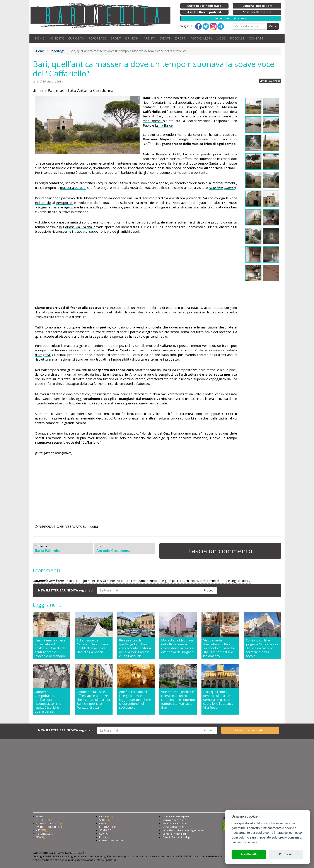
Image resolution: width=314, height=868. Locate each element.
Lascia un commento (220, 551)
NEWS (39, 837)
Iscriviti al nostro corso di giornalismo (184, 830)
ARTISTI (149, 38)
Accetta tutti (249, 854)
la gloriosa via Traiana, (77, 227)
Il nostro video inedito (250, 730)
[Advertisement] (136, 270)
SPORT (116, 38)
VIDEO (221, 38)
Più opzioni (286, 854)
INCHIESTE (56, 38)
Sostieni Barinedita (173, 827)
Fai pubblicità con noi (175, 823)
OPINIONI (132, 38)
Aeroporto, (64, 203)
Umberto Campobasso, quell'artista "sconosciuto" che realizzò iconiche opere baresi (48, 701)
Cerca (273, 26)
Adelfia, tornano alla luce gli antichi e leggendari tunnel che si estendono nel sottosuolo (135, 700)
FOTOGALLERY (201, 38)
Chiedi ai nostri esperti (176, 816)
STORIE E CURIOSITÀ (48, 823)
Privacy (103, 837)
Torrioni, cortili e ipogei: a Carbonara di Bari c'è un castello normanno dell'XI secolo (262, 648)
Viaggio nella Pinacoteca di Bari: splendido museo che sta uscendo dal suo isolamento (219, 648)
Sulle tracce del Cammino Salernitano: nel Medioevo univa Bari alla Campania (93, 646)
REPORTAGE (97, 38)
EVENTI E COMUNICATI (49, 827)
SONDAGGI (106, 830)
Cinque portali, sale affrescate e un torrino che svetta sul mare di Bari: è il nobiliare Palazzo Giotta (94, 700)
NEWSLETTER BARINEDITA (65, 590)
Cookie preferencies (111, 840)
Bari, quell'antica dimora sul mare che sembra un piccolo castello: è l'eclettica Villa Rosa (218, 700)
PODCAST (237, 38)
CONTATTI (257, 38)
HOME (39, 38)
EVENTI (165, 38)
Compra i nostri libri (174, 834)
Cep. (167, 433)
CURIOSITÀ (76, 38)
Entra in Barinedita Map (176, 837)
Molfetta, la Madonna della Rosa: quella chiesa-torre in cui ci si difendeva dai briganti (178, 646)
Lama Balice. (164, 125)
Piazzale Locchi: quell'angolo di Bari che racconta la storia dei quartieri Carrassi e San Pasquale (135, 648)
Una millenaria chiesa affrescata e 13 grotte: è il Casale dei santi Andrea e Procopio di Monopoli (50, 648)
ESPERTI (180, 38)
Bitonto (162, 154)
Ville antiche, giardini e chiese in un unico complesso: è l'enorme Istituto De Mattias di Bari (178, 700)
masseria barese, (73, 187)
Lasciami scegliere (245, 842)
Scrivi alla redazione (174, 820)
